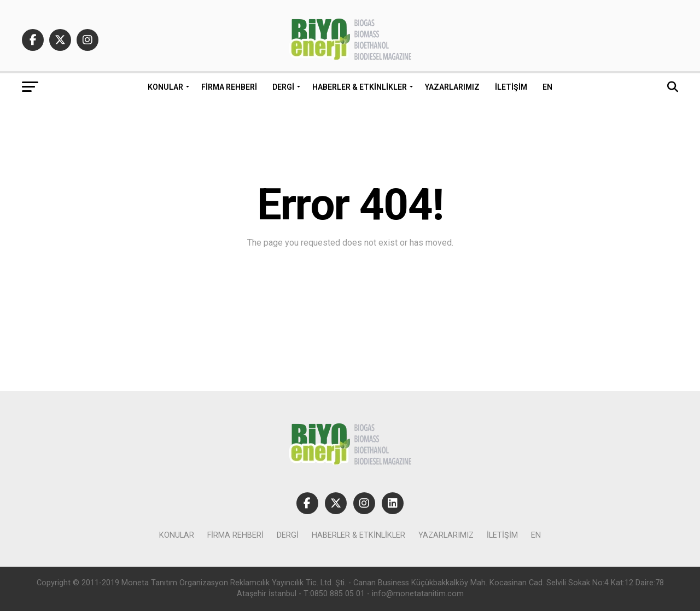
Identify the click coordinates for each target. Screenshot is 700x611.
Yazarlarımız (452, 87)
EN (547, 87)
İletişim (511, 87)
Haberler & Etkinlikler (360, 87)
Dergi (283, 87)
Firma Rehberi (229, 87)
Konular (165, 87)
